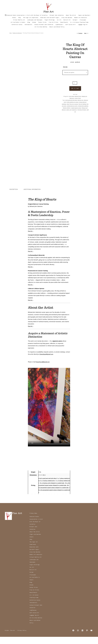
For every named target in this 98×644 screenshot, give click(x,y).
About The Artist (71, 15)
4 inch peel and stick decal (71, 100)
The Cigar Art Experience (31, 18)
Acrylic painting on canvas (73, 102)
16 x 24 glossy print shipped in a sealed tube (52, 490)
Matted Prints (78, 96)
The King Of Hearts (82, 110)
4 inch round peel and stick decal (48, 485)
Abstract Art (81, 100)
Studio (14, 18)
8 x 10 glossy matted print (47, 488)
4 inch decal (71, 96)
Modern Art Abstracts (81, 18)
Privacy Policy (22, 638)
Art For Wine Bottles (41, 27)
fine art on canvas (74, 104)
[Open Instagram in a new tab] (78, 638)
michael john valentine (83, 106)
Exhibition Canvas (17, 25)
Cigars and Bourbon (84, 15)
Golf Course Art (71, 25)
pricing (65, 67)
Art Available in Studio (18, 22)
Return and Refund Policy (57, 27)
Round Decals (64, 22)
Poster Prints (42, 22)
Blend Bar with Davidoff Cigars (50, 18)
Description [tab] (14, 196)
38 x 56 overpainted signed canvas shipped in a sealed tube (54, 497)
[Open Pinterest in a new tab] (87, 638)
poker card (69, 110)
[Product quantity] (75, 83)
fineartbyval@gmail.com (46, 361)
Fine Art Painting (82, 104)
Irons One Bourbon (67, 18)
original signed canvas (76, 108)
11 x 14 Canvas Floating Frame (79, 22)
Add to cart (75, 88)
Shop (20, 18)
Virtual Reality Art (19, 20)
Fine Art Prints (53, 22)
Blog (29, 22)
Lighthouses (59, 25)
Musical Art (67, 20)
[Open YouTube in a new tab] (91, 638)
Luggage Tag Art (83, 25)
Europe (75, 20)
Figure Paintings (50, 20)
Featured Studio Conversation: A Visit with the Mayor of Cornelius (27, 15)
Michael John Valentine (57, 15)
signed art (74, 110)
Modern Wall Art (67, 108)
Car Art (59, 20)
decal (68, 104)
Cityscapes (83, 20)
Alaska (34, 22)
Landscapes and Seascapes (35, 20)
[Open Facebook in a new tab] (73, 638)
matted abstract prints (72, 106)
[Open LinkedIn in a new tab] (82, 638)
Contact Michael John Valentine (44, 25)
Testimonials (28, 25)
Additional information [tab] (32, 196)
